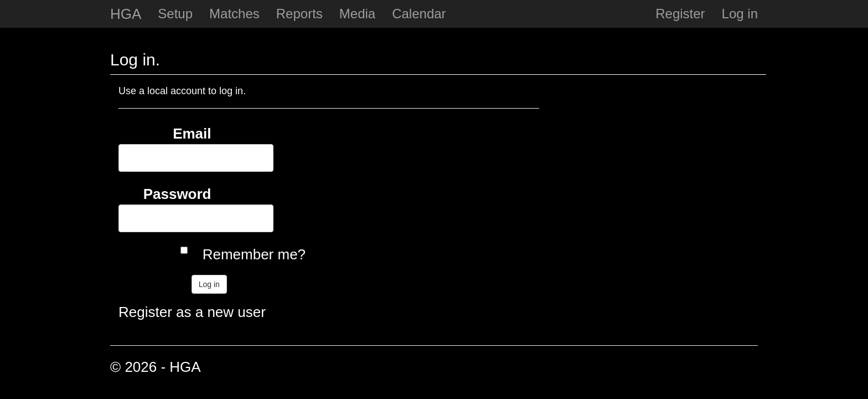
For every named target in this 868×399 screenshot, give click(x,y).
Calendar (419, 14)
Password (177, 194)
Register (680, 14)
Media (357, 14)
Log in (740, 14)
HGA (126, 14)
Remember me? (254, 254)
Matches (234, 14)
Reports (299, 14)
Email (192, 134)
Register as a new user (192, 312)
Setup (175, 14)
